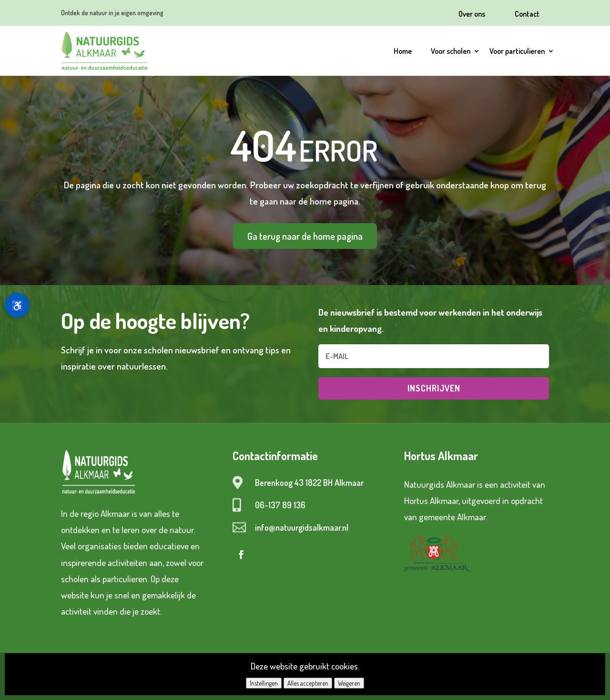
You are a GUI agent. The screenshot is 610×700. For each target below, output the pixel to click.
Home (403, 51)
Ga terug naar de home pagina (305, 236)
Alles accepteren (308, 683)
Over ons (472, 14)
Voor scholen (451, 51)
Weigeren (349, 683)
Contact (527, 14)
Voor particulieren (517, 51)
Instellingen (264, 683)
